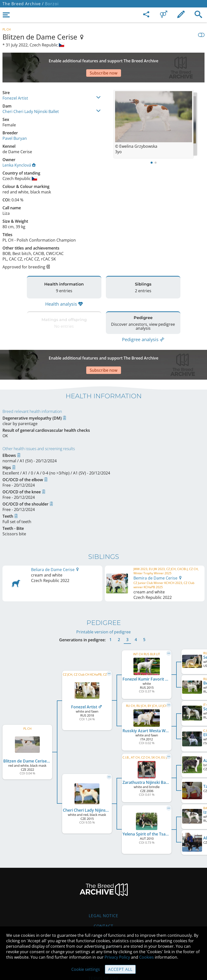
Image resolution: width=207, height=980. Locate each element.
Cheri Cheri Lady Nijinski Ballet (31, 94)
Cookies (146, 957)
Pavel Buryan (15, 121)
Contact (103, 896)
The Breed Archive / (23, 4)
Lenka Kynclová (19, 148)
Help (103, 907)
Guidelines (103, 917)
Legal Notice (103, 886)
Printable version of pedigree (103, 602)
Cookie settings (86, 969)
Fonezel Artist (15, 81)
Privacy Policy (117, 957)
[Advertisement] (103, 59)
